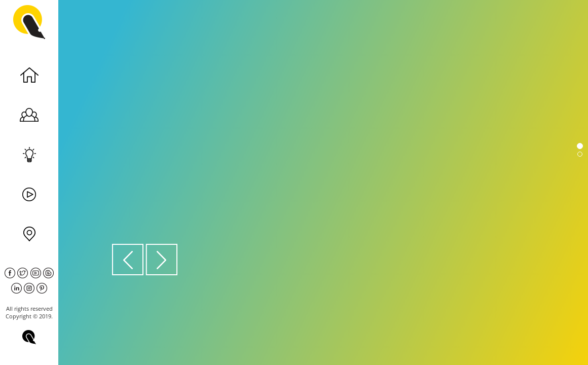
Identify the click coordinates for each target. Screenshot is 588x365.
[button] (128, 259)
